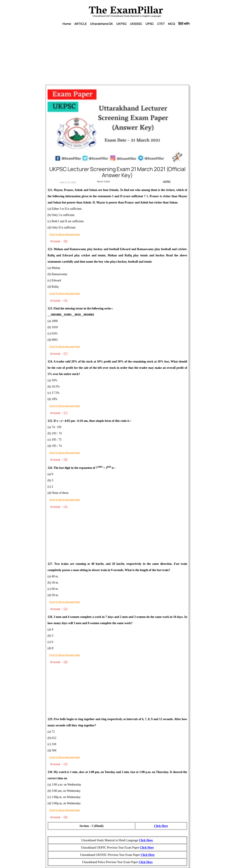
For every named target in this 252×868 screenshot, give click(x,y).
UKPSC (167, 181)
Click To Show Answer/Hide (65, 234)
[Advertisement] (126, 58)
